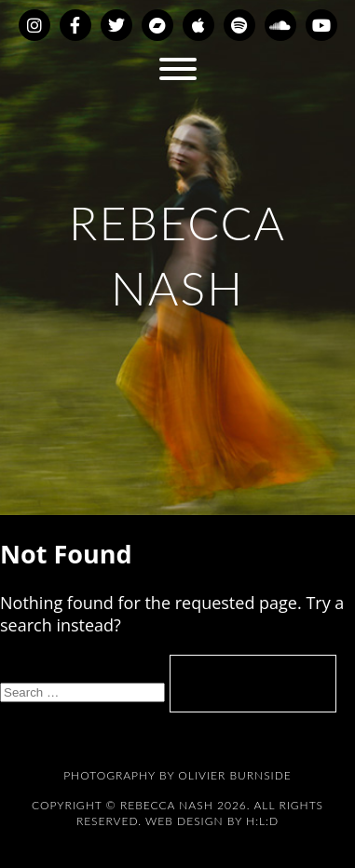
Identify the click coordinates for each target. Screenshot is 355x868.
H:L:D (262, 821)
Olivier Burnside (234, 775)
